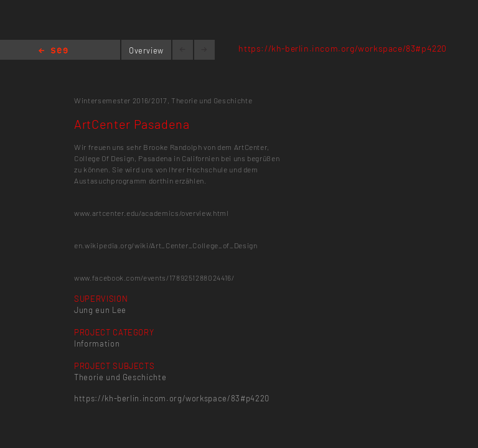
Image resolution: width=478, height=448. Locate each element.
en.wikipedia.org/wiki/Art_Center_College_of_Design (166, 245)
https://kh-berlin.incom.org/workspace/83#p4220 (343, 48)
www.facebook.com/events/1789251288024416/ (154, 278)
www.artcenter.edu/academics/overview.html (152, 213)
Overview (146, 50)
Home (53, 51)
